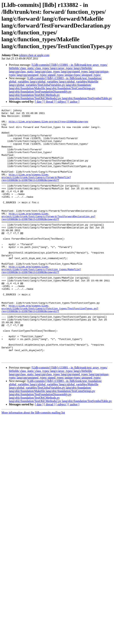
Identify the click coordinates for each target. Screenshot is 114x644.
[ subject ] (62, 102)
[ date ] (39, 102)
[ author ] (74, 102)
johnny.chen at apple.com (34, 55)
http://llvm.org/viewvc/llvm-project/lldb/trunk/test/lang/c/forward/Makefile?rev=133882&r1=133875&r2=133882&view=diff (36, 191)
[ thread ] (50, 102)
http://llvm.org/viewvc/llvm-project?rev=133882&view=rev (48, 124)
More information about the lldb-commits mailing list (33, 463)
